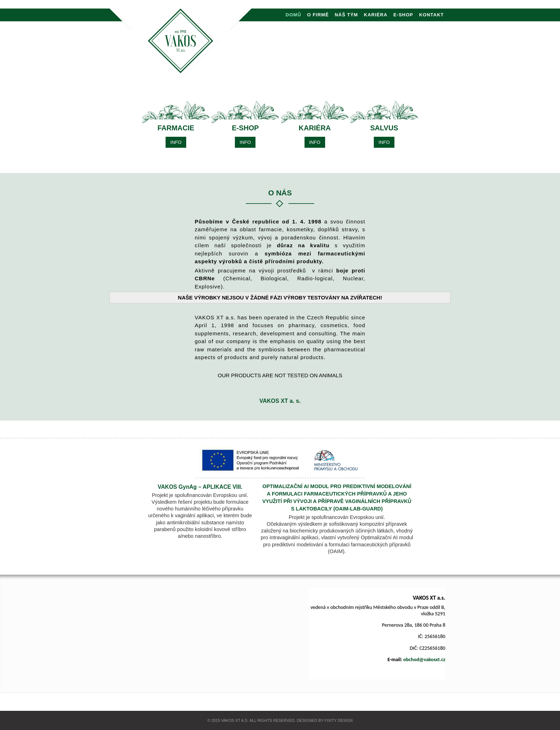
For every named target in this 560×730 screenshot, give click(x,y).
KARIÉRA (376, 15)
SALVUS (384, 128)
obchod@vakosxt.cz (424, 659)
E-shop (403, 15)
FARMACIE (176, 128)
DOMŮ (294, 15)
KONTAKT (431, 15)
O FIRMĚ (318, 15)
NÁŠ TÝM (346, 15)
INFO (176, 142)
